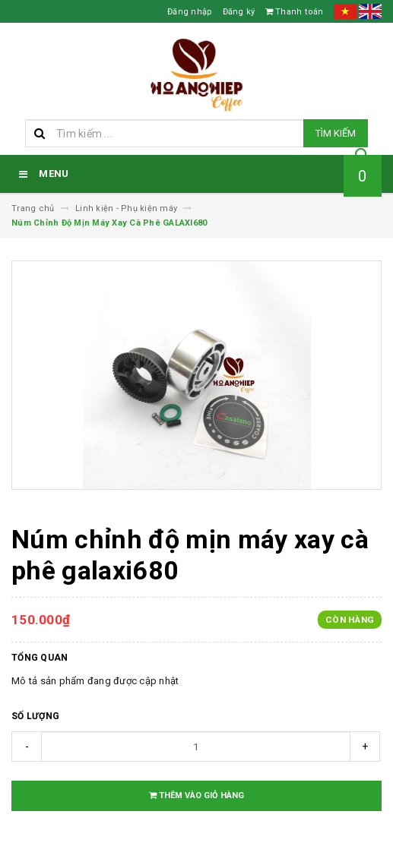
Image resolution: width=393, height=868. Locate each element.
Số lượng (35, 716)
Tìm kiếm (336, 133)
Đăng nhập (190, 12)
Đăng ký (239, 12)
